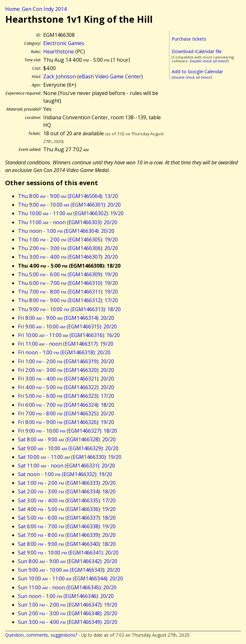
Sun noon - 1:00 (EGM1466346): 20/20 (66, 596)
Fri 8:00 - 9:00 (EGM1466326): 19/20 (66, 422)
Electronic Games (64, 43)
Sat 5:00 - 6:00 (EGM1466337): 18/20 (67, 518)
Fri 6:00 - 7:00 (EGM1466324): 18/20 (66, 405)
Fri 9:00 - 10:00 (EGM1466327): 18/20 (67, 431)
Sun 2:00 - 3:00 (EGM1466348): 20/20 (68, 613)
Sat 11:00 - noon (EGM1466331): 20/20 (66, 466)
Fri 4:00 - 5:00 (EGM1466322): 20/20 (66, 387)
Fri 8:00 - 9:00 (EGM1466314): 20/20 (66, 318)
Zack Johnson (60, 76)
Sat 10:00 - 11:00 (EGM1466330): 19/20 (70, 457)
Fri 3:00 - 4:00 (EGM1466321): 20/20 (66, 379)
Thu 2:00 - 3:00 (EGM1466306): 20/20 (68, 248)
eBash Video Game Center (110, 76)
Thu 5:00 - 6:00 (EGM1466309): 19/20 (68, 274)
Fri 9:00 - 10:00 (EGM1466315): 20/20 (67, 326)
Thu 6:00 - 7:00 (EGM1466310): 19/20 (68, 283)
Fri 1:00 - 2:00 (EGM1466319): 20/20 (66, 361)
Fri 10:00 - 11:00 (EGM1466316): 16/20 (69, 335)
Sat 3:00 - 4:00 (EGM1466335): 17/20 (67, 500)
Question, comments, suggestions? (41, 635)
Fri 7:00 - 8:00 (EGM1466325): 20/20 (66, 413)
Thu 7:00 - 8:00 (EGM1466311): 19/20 (68, 292)
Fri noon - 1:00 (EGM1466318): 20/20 (64, 352)
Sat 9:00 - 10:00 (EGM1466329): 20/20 (68, 448)
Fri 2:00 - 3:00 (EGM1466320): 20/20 (66, 370)
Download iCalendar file (197, 51)
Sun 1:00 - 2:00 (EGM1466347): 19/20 (68, 605)
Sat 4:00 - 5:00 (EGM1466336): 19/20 (67, 509)
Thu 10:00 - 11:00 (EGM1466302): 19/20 (71, 213)
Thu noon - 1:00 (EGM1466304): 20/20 (66, 231)
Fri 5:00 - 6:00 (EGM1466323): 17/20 (66, 396)
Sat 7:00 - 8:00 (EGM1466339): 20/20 (67, 535)
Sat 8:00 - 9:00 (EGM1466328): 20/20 (67, 439)
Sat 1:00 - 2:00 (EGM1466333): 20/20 (67, 483)
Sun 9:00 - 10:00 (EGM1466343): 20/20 (69, 570)
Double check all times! (209, 61)
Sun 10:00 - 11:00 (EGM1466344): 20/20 (70, 578)
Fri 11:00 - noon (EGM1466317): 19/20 (66, 344)
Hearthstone (59, 51)
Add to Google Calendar (197, 71)
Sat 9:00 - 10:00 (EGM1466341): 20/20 (68, 553)
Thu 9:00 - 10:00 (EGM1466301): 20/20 (69, 205)
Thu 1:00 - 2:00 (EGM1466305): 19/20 (68, 240)
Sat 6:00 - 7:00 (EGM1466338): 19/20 (67, 526)
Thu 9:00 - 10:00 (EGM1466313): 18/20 (69, 309)
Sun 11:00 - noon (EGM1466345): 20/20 (67, 587)
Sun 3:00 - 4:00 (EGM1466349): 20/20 (68, 622)
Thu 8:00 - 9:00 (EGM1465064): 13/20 (68, 196)
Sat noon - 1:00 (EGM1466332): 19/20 (65, 474)
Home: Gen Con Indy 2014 (36, 9)
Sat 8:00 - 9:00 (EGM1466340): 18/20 (67, 544)
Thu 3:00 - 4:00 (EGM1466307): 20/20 (68, 257)
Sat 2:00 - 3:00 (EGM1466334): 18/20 (67, 491)
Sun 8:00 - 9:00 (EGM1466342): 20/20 (68, 561)
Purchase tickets (189, 39)
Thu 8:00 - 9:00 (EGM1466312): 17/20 (68, 300)
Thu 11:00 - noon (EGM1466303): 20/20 (68, 222)
